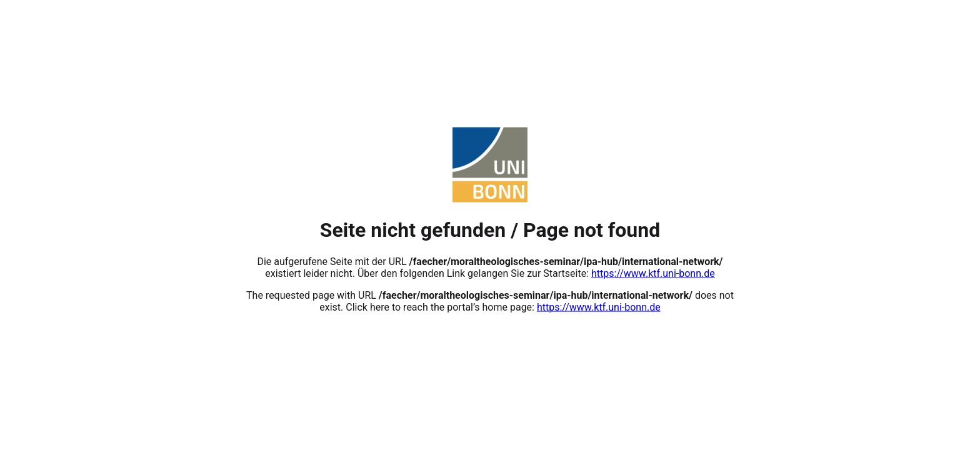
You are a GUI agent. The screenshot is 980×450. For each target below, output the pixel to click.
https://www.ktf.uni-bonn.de (653, 273)
